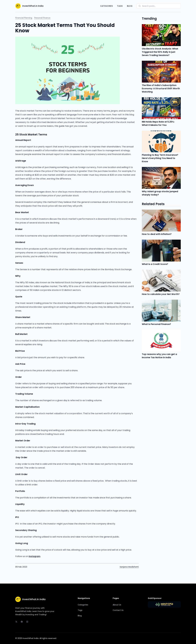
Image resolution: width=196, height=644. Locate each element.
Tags (120, 6)
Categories (107, 6)
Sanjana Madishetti (129, 567)
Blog (130, 6)
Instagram (35, 556)
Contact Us (118, 610)
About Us (117, 605)
